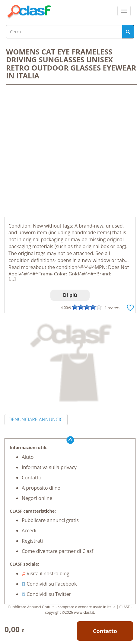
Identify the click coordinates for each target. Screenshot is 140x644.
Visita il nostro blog (46, 573)
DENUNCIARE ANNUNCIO (36, 419)
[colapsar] (124, 11)
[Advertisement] (70, 151)
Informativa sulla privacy (49, 467)
